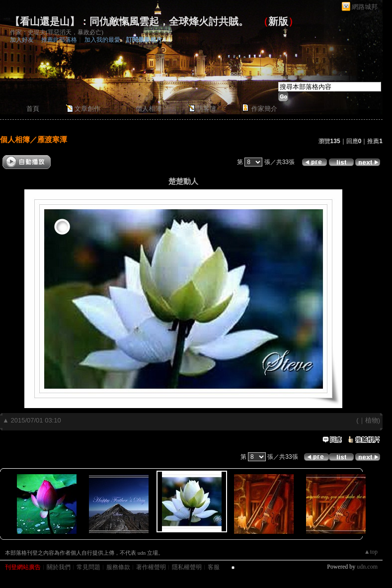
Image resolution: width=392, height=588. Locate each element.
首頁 (33, 109)
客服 (214, 567)
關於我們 (59, 567)
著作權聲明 (151, 567)
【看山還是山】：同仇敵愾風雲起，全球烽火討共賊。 (129, 21)
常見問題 (88, 567)
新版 (278, 21)
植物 (372, 420)
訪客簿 (206, 109)
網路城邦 (365, 7)
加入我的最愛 (102, 40)
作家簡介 (264, 109)
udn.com (367, 567)
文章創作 (87, 109)
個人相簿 (149, 109)
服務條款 (118, 567)
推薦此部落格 (59, 40)
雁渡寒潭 (52, 139)
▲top (371, 552)
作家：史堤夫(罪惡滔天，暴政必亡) (57, 32)
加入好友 (22, 40)
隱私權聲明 (187, 567)
